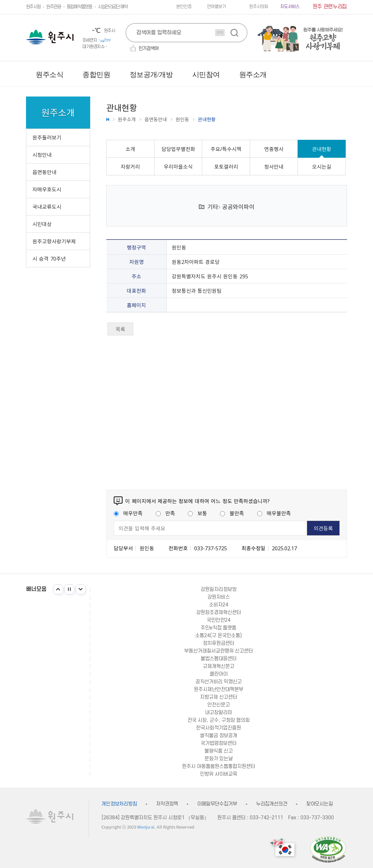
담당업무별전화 (178, 149)
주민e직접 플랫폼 (218, 628)
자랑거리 (130, 166)
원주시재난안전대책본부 (219, 689)
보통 (197, 513)
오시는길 (322, 166)
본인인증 (184, 7)
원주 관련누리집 (330, 7)
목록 (120, 329)
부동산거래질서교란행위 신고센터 (219, 651)
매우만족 (128, 513)
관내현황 (322, 149)
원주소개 (127, 119)
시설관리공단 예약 (113, 7)
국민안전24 (219, 620)
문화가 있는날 (219, 759)
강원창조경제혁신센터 (219, 612)
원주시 (50, 37)
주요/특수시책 (226, 149)
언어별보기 (217, 7)
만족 (165, 513)
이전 (58, 589)
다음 (81, 589)
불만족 (232, 513)
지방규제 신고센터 (219, 697)
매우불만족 (274, 513)
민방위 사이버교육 (219, 774)
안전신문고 (219, 705)
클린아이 (219, 674)
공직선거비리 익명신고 (219, 682)
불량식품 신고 (219, 751)
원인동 (182, 119)
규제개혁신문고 (219, 666)
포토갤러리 (226, 166)
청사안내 (274, 166)
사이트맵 (342, 75)
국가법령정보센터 (219, 743)
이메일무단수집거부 (217, 804)
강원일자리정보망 (219, 589)
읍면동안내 (156, 119)
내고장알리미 (219, 712)
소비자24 (219, 605)
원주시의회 (259, 7)
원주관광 (53, 7)
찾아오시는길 (320, 804)
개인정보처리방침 (119, 804)
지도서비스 (290, 7)
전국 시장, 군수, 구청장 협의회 (219, 720)
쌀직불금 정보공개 (219, 736)
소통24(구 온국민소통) (218, 636)
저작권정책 (167, 804)
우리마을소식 (178, 166)
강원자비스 (219, 597)
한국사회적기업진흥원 (219, 728)
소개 (130, 149)
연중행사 (274, 149)
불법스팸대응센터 (219, 659)
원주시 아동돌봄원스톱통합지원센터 (219, 766)
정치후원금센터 (219, 643)
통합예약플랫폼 (79, 7)
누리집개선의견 (272, 804)
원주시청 (33, 7)
